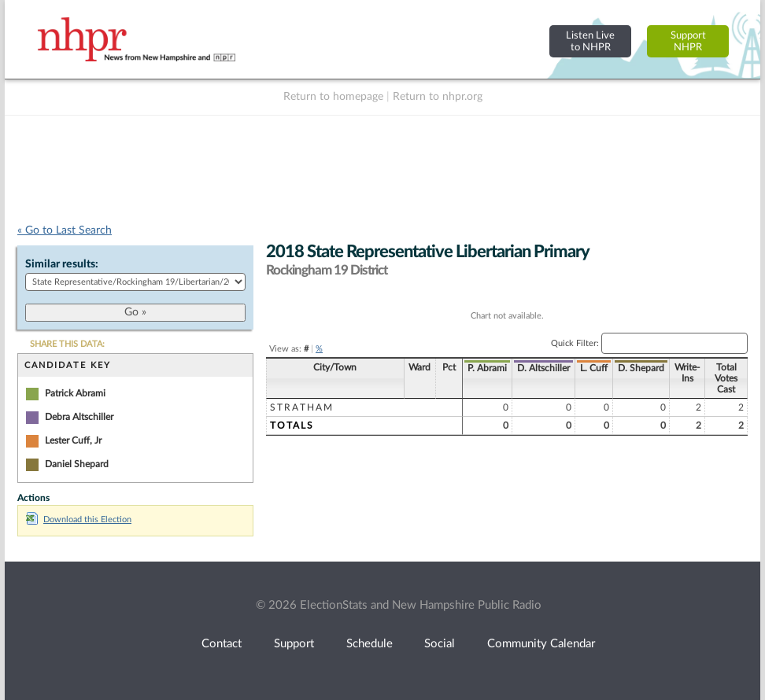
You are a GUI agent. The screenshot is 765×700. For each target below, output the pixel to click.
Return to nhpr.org (438, 97)
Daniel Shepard (77, 464)
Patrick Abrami (75, 393)
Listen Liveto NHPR (590, 41)
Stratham (302, 407)
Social (440, 644)
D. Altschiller (543, 368)
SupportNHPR (688, 41)
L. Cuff (594, 368)
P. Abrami (487, 368)
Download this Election (79, 519)
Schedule (370, 644)
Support (294, 644)
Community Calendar (541, 644)
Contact (222, 644)
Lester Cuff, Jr (73, 440)
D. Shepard (641, 368)
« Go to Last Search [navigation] (65, 230)
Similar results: (62, 264)
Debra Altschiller (79, 417)
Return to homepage (333, 97)
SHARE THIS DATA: (67, 344)
